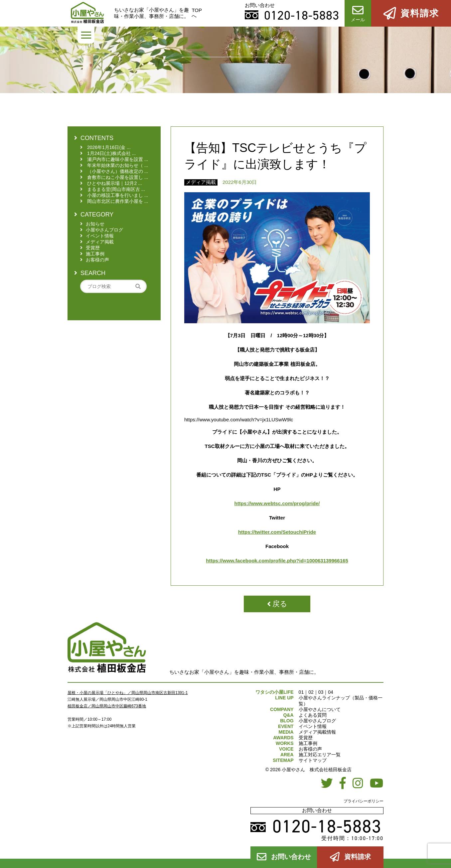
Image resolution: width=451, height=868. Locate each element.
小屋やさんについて (320, 709)
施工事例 (308, 743)
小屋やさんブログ (317, 721)
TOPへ (197, 13)
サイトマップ (313, 760)
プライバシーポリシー (364, 801)
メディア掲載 (201, 182)
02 (311, 692)
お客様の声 (310, 749)
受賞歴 (306, 738)
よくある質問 (313, 715)
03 (321, 692)
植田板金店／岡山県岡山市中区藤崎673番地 (107, 706)
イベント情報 (313, 726)
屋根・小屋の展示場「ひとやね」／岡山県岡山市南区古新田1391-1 (128, 693)
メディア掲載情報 (317, 732)
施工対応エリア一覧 (320, 755)
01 (301, 692)
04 (331, 692)
